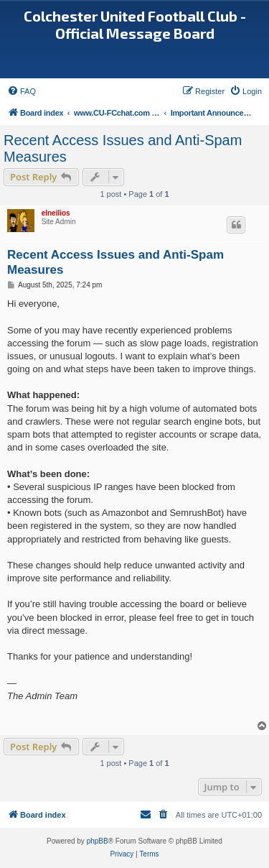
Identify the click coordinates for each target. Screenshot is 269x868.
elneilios (56, 213)
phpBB (98, 841)
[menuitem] (22, 91)
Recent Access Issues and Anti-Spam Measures (123, 148)
